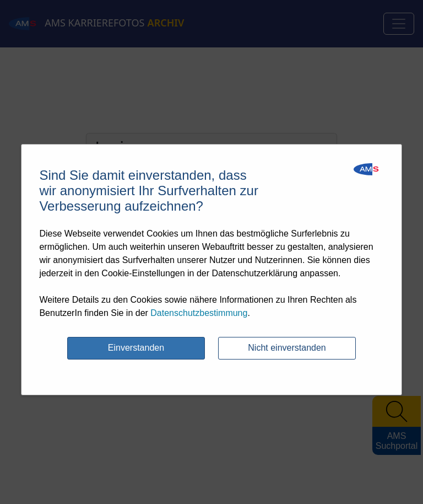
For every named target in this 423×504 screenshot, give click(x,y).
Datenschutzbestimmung (199, 313)
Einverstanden (136, 348)
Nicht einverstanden (287, 348)
